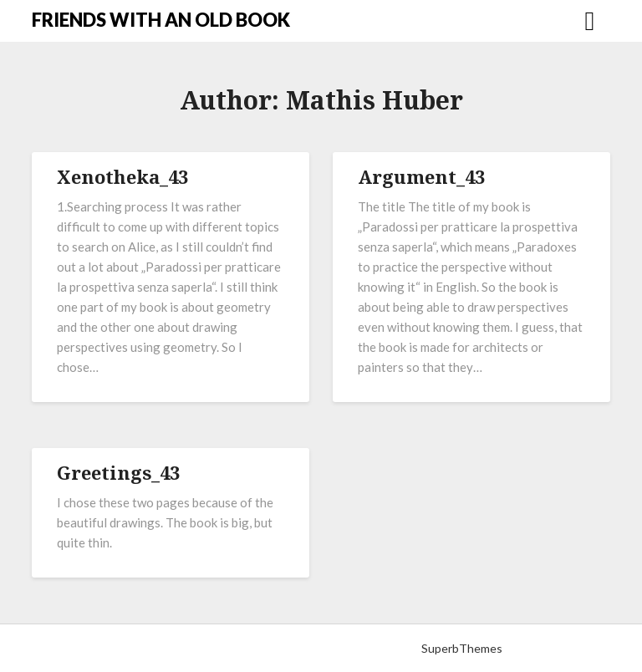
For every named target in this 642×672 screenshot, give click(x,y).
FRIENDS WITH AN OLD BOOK (161, 20)
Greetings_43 (118, 472)
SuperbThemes (462, 648)
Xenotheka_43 (122, 176)
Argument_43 (421, 176)
